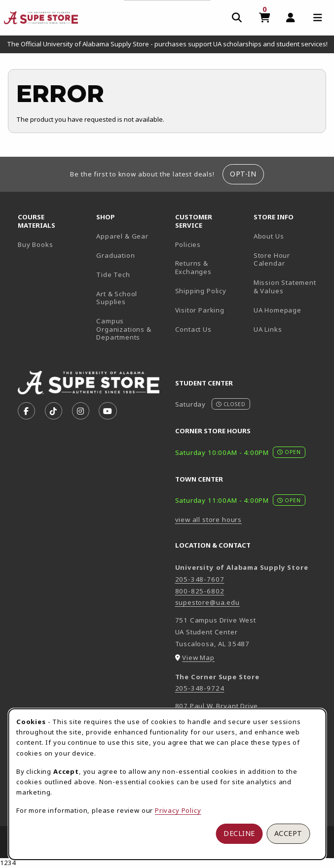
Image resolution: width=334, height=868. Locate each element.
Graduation (115, 255)
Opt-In (243, 174)
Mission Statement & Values (285, 287)
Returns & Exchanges (193, 267)
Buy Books (35, 244)
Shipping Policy (201, 291)
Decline (239, 833)
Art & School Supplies (117, 298)
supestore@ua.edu (207, 602)
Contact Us (193, 329)
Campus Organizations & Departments (131, 329)
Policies (188, 244)
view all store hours (209, 520)
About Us (269, 236)
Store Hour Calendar (289, 260)
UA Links (268, 329)
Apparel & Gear (122, 236)
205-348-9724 (200, 688)
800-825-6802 (200, 591)
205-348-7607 (200, 579)
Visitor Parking (200, 310)
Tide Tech (113, 275)
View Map (198, 658)
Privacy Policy (178, 810)
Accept (288, 833)
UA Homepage (289, 310)
